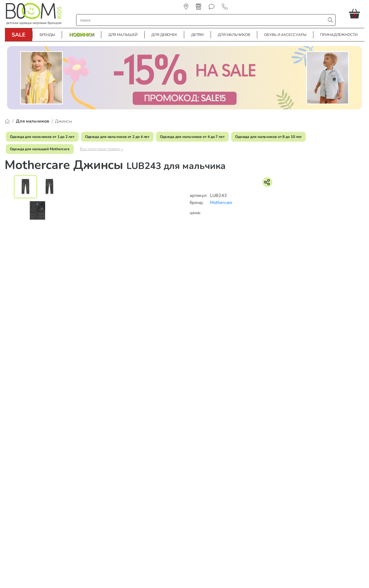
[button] (357, 14)
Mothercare (221, 202)
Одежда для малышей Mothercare (40, 149)
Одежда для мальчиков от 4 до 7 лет (192, 137)
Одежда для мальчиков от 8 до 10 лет (269, 137)
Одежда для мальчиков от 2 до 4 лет (117, 137)
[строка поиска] (202, 20)
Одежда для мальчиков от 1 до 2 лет (42, 137)
